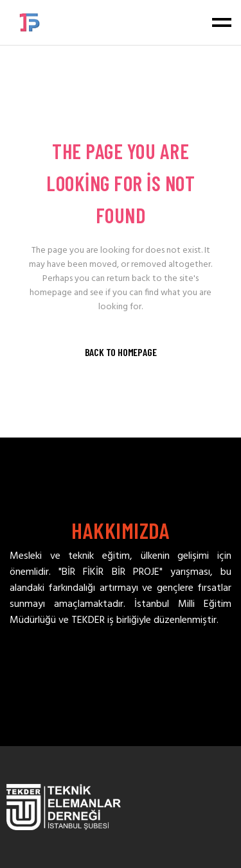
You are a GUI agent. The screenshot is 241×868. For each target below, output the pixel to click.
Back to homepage (121, 352)
